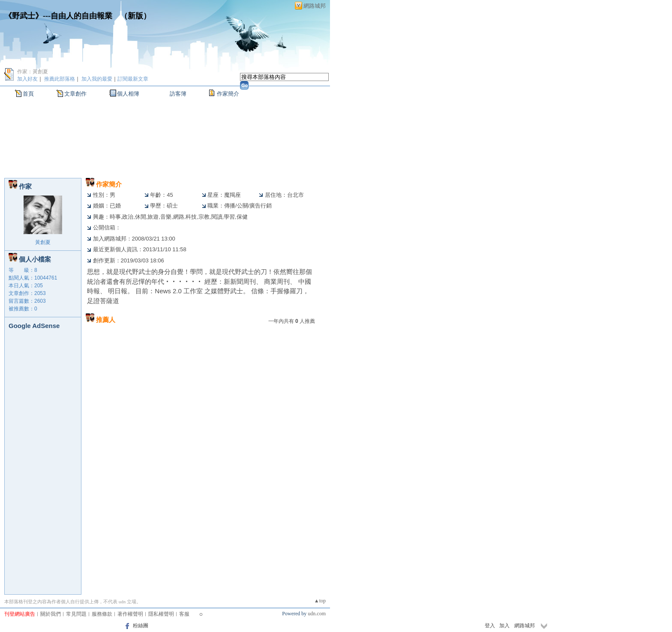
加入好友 (27, 79)
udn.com (317, 614)
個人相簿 (128, 94)
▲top (320, 601)
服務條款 (102, 614)
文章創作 (75, 94)
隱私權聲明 (161, 614)
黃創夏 (43, 242)
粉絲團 (141, 626)
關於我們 (51, 614)
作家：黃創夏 (33, 72)
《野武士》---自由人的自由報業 (58, 16)
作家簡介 (228, 94)
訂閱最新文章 (133, 79)
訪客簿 (178, 94)
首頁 (28, 94)
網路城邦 (315, 6)
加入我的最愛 (97, 79)
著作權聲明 (130, 614)
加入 (504, 626)
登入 (490, 626)
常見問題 (76, 614)
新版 (135, 16)
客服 (184, 614)
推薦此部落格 (60, 79)
